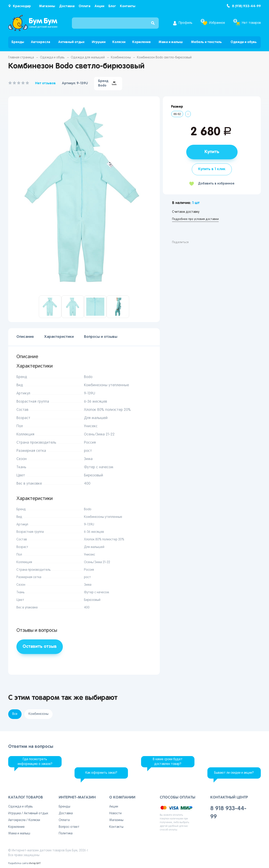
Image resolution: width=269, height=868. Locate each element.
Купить (212, 152)
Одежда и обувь (244, 42)
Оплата (84, 6)
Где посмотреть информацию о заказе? (35, 762)
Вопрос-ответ (69, 827)
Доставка (67, 6)
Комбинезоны (121, 58)
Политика (66, 834)
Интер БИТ (35, 863)
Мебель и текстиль (206, 42)
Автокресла (40, 42)
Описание (25, 337)
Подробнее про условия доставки (195, 219)
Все (15, 714)
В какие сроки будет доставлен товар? (168, 762)
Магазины (47, 6)
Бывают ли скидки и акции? (234, 773)
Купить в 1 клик (212, 169)
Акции (99, 6)
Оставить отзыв (40, 647)
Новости (115, 813)
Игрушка (14, 813)
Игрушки (99, 42)
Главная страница (21, 58)
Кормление (141, 42)
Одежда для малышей (88, 58)
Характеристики (59, 337)
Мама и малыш (171, 42)
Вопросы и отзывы (101, 337)
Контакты (128, 6)
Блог (112, 6)
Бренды (18, 42)
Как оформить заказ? (101, 773)
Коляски (119, 42)
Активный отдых (71, 42)
